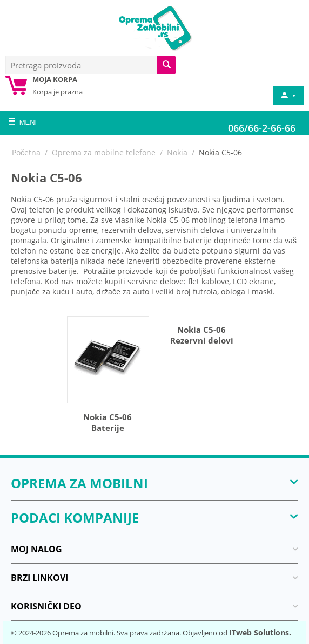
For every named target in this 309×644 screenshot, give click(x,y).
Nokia (177, 152)
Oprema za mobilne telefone (104, 152)
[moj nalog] (287, 95)
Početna (26, 152)
